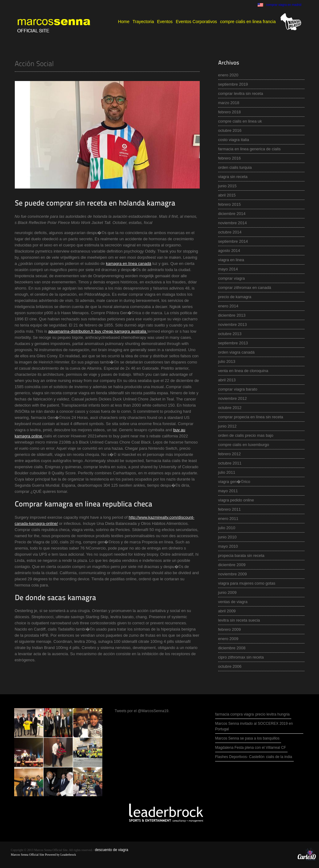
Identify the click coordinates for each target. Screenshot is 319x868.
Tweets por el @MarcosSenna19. (142, 711)
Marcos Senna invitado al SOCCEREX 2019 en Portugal (254, 726)
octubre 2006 (230, 666)
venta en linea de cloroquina (243, 371)
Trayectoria (143, 22)
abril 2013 (227, 380)
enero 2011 (228, 519)
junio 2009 (227, 592)
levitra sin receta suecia (239, 620)
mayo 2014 (228, 269)
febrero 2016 (230, 158)
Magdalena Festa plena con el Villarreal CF (251, 748)
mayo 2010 (228, 546)
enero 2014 (228, 306)
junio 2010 (227, 537)
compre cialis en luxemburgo (244, 445)
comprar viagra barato (238, 389)
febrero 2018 (230, 112)
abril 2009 (227, 611)
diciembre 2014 (232, 214)
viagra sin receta (233, 177)
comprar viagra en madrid (284, 5)
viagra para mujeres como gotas (247, 583)
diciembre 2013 (232, 315)
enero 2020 (228, 75)
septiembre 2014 (233, 241)
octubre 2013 (230, 334)
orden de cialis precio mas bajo (246, 435)
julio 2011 (227, 472)
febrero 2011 (230, 509)
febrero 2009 (230, 629)
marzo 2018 (229, 103)
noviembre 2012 (233, 398)
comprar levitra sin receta (241, 93)
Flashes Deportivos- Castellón (240, 757)
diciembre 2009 (232, 565)
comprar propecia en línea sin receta (251, 417)
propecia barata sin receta (241, 556)
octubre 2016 (230, 130)
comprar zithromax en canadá (245, 288)
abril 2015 (227, 195)
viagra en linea (231, 260)
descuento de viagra (112, 850)
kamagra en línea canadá (129, 264)
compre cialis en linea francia (248, 22)
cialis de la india (279, 757)
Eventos (165, 22)
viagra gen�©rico (234, 482)
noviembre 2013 (233, 324)
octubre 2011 (230, 463)
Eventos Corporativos (196, 22)
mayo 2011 (228, 491)
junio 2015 (227, 186)
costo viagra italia (234, 140)
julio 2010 (227, 528)
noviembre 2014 (233, 223)
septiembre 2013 (233, 343)
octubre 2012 (230, 408)
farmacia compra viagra (234, 714)
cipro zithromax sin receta (241, 657)
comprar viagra (232, 278)
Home (124, 22)
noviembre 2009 (233, 574)
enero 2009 (228, 639)
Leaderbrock (68, 855)
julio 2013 (227, 361)
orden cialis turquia (235, 167)
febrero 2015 (230, 204)
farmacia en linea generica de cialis (249, 149)
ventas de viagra (233, 602)
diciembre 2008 (232, 648)
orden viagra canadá (237, 352)
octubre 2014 (230, 232)
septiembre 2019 (233, 84)
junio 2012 (227, 426)
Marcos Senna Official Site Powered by (36, 855)
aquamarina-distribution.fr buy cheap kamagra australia (98, 331)
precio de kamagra (235, 297)
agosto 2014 (229, 251)
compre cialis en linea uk (240, 121)
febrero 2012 (230, 454)
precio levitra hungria (272, 714)
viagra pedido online (236, 500)
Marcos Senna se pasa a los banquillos (247, 738)
